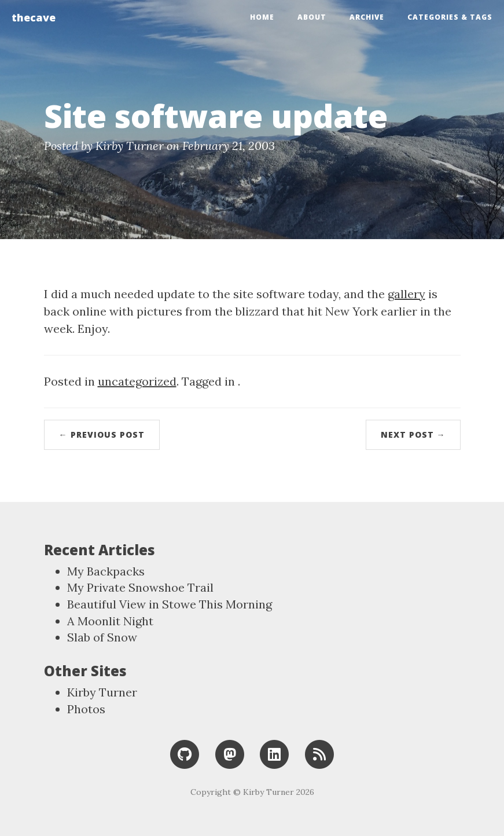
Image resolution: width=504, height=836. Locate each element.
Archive (367, 17)
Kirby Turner (102, 692)
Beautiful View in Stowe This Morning (170, 604)
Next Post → (413, 434)
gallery (406, 294)
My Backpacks (106, 571)
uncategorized (137, 381)
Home (262, 17)
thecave (34, 17)
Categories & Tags (450, 17)
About (312, 17)
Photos (86, 709)
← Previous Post (102, 434)
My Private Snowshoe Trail (140, 587)
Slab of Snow (102, 637)
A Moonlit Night (110, 621)
